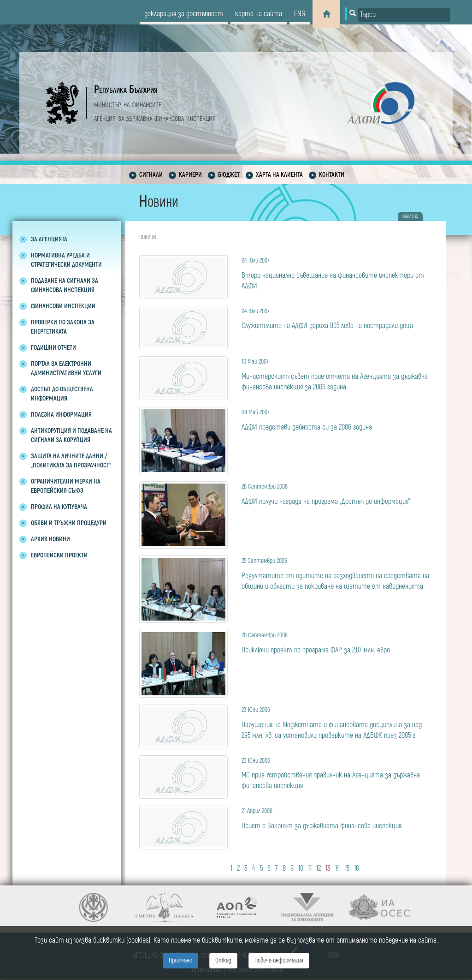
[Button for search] (352, 14)
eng (300, 14)
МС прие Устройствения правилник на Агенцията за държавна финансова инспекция (337, 773)
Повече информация (279, 960)
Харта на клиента (279, 175)
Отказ (223, 960)
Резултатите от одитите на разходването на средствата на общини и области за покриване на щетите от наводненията (337, 573)
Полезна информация (61, 415)
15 (347, 868)
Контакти (332, 175)
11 (310, 868)
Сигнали (151, 175)
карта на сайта (259, 14)
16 (357, 868)
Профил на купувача (59, 507)
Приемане (180, 960)
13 (328, 868)
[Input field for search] (404, 15)
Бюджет (229, 175)
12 (319, 868)
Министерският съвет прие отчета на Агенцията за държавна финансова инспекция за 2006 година (337, 374)
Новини (147, 237)
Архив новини (50, 539)
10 (301, 868)
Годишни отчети (53, 348)
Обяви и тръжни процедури (69, 523)
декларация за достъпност (184, 14)
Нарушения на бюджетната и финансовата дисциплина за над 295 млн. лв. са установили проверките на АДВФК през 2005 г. (337, 722)
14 (338, 868)
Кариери (190, 175)
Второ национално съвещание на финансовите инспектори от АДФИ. (337, 273)
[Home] (326, 14)
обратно (410, 216)
